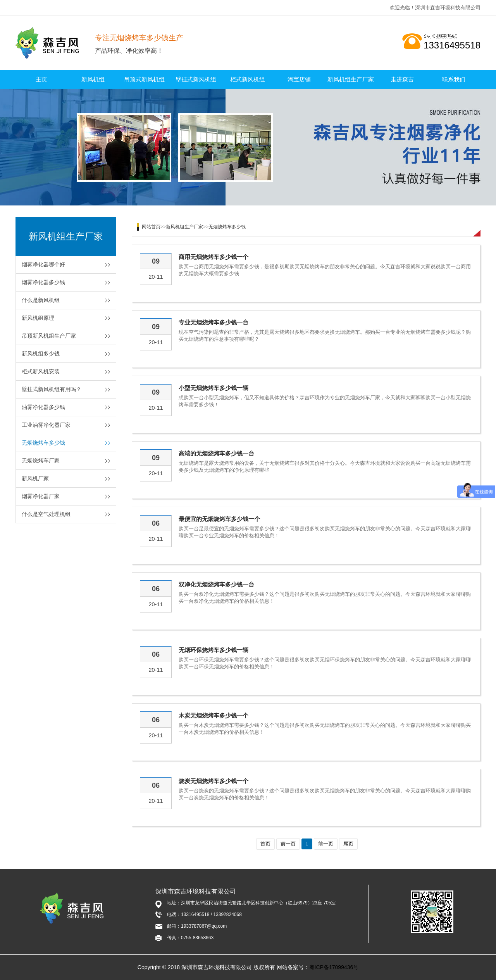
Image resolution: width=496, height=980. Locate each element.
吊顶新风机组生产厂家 (49, 336)
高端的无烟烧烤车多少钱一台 (216, 453)
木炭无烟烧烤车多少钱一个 (214, 715)
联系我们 (454, 79)
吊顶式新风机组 (144, 79)
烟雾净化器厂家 (41, 496)
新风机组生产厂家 (351, 79)
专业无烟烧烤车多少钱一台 (214, 322)
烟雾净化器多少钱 (43, 282)
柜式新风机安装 (41, 371)
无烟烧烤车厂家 (41, 461)
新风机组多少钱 (41, 354)
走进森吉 (402, 79)
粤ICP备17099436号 (334, 967)
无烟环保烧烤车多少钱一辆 (214, 650)
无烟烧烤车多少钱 (43, 443)
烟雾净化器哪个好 (43, 264)
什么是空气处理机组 (46, 514)
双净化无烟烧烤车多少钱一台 (216, 584)
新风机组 (93, 79)
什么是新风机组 (41, 300)
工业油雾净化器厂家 (46, 425)
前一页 (288, 844)
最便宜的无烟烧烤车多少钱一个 (219, 519)
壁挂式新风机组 (196, 79)
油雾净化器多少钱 (43, 407)
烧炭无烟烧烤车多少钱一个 (214, 781)
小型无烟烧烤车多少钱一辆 (214, 388)
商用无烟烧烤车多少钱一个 (214, 257)
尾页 (348, 844)
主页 (41, 79)
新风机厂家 (35, 478)
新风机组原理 (38, 318)
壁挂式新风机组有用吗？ (52, 389)
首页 (265, 844)
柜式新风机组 (248, 79)
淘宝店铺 (299, 79)
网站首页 (151, 227)
